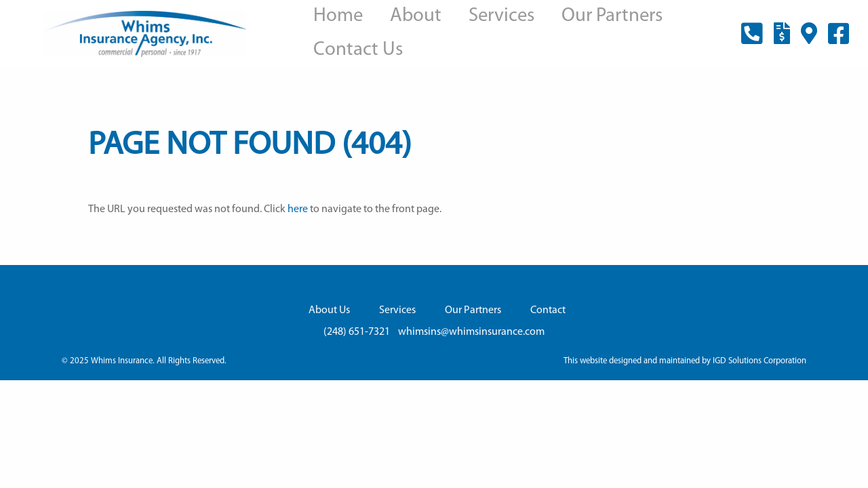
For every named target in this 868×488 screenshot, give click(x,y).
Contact (548, 310)
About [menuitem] (416, 16)
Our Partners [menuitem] (612, 16)
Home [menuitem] (338, 16)
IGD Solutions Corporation (759, 361)
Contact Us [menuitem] (358, 50)
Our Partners (473, 310)
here (298, 209)
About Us (329, 310)
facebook (839, 43)
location (809, 42)
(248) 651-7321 (752, 43)
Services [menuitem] (501, 16)
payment (782, 42)
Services (397, 310)
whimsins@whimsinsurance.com (471, 332)
